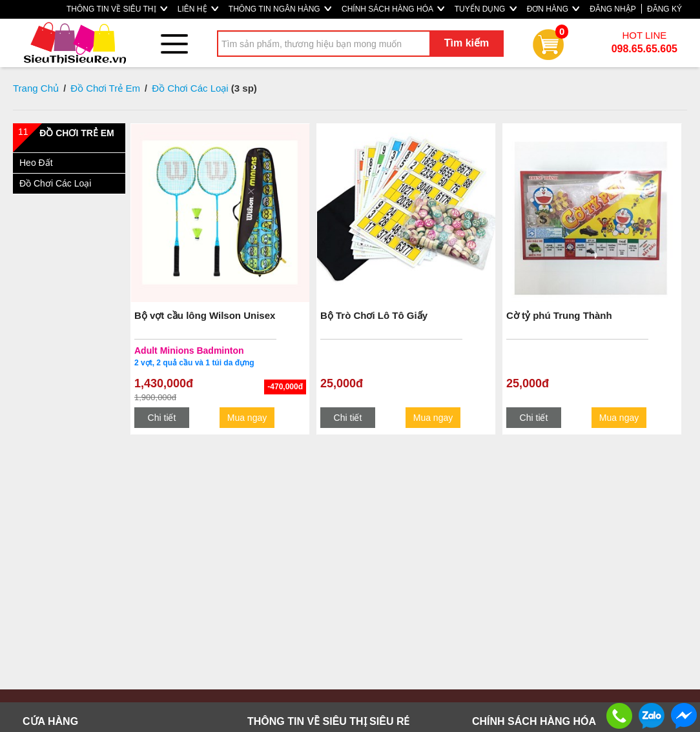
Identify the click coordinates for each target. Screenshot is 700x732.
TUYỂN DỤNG (486, 9)
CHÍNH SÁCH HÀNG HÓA (393, 9)
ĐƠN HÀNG (553, 9)
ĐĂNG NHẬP (612, 9)
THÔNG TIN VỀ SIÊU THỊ (117, 9)
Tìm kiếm (467, 43)
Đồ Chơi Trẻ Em (105, 88)
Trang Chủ (36, 88)
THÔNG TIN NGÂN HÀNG (280, 9)
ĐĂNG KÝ (664, 9)
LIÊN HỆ (198, 9)
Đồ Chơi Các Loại (190, 88)
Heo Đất (36, 163)
